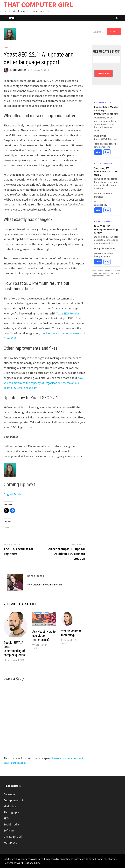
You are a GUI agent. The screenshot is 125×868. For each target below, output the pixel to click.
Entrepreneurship (14, 800)
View (98, 152)
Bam (37, 863)
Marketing (10, 806)
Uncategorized (13, 836)
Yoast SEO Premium (68, 313)
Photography (12, 812)
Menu (10, 18)
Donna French (19, 70)
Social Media (11, 824)
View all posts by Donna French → (46, 584)
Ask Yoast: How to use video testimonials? (44, 636)
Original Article (13, 494)
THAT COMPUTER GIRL (38, 4)
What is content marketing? (71, 633)
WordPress (10, 842)
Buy (107, 152)
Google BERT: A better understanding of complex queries (14, 649)
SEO (6, 48)
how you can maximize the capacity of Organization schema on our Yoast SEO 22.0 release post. (43, 383)
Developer (10, 794)
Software (9, 830)
